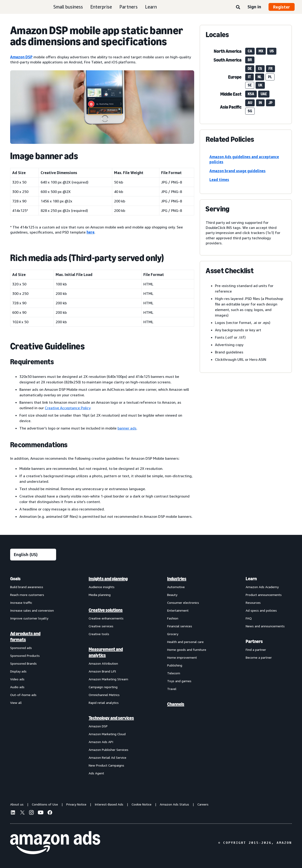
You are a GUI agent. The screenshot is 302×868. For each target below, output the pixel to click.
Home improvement (182, 657)
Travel (172, 689)
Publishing (175, 665)
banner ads (127, 428)
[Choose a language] (33, 555)
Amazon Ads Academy (262, 587)
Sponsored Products (25, 656)
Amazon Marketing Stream (108, 679)
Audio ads (17, 687)
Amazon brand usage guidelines (237, 171)
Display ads (18, 671)
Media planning (100, 595)
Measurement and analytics (106, 652)
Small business (68, 7)
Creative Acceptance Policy (68, 408)
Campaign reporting (103, 687)
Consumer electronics (183, 603)
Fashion (173, 618)
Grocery (173, 634)
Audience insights (102, 587)
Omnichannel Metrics (104, 695)
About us (17, 804)
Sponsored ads (21, 648)
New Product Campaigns (106, 765)
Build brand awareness (27, 587)
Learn (151, 7)
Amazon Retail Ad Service (107, 757)
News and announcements (265, 626)
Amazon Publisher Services (109, 750)
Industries (177, 579)
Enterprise (101, 7)
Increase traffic (21, 603)
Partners (128, 7)
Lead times (219, 180)
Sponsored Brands (23, 663)
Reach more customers (27, 595)
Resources (253, 603)
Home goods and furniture (187, 650)
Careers (203, 804)
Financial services (180, 626)
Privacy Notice (76, 804)
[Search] (238, 7)
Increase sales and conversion (32, 610)
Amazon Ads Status (174, 804)
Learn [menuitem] (251, 579)
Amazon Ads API (101, 742)
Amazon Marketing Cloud (107, 734)
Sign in (254, 7)
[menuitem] (33, 676)
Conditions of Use (45, 804)
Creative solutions (106, 610)
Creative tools (99, 634)
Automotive (176, 587)
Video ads (17, 679)
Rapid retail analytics (104, 703)
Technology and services (111, 718)
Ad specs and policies (261, 610)
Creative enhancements (106, 618)
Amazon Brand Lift (102, 671)
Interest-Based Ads (109, 804)
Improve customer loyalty (29, 618)
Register (282, 7)
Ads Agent (96, 773)
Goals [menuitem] (15, 579)
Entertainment (178, 610)
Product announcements (264, 595)
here (91, 232)
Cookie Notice (142, 804)
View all (16, 703)
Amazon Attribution (103, 663)
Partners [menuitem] (254, 641)
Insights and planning (108, 579)
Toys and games (179, 681)
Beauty (172, 595)
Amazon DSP (21, 57)
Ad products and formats (25, 637)
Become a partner (259, 657)
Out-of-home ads (23, 695)
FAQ (249, 618)
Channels (176, 704)
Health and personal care (185, 642)
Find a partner (256, 650)
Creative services (101, 626)
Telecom (174, 673)
